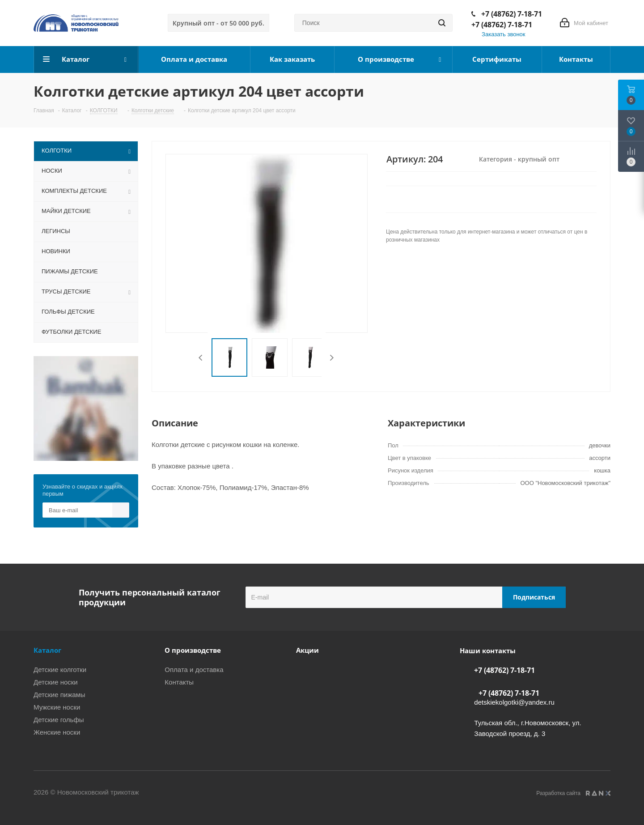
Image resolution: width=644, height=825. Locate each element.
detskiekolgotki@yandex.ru (514, 702)
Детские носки (56, 682)
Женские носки (57, 732)
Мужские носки (57, 707)
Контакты (179, 682)
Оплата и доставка (194, 670)
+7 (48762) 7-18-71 (512, 14)
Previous (201, 358)
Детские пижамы (59, 695)
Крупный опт (218, 23)
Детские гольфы (59, 720)
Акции (307, 650)
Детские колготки (60, 670)
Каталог (47, 650)
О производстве (193, 650)
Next (332, 358)
